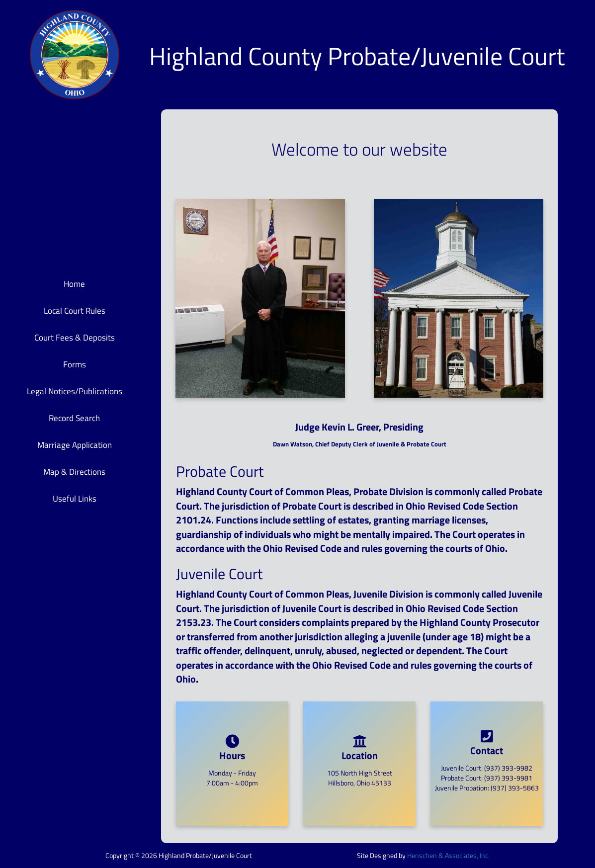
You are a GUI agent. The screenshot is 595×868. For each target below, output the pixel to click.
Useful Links (75, 499)
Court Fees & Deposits (75, 338)
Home (74, 284)
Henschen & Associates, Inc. (448, 855)
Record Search (74, 418)
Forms (75, 364)
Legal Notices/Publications (75, 391)
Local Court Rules (75, 311)
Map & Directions (74, 472)
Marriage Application (75, 445)
